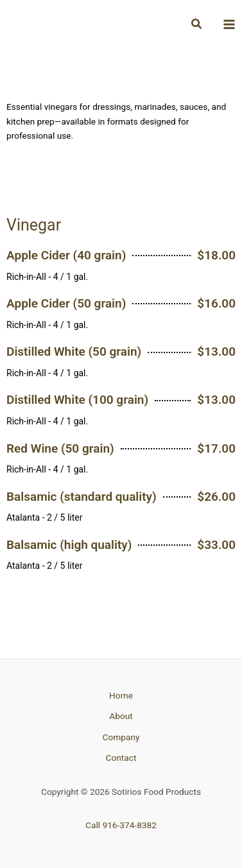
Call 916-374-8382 (121, 825)
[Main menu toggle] (229, 24)
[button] (197, 24)
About (121, 716)
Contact (121, 758)
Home (121, 695)
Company (121, 737)
